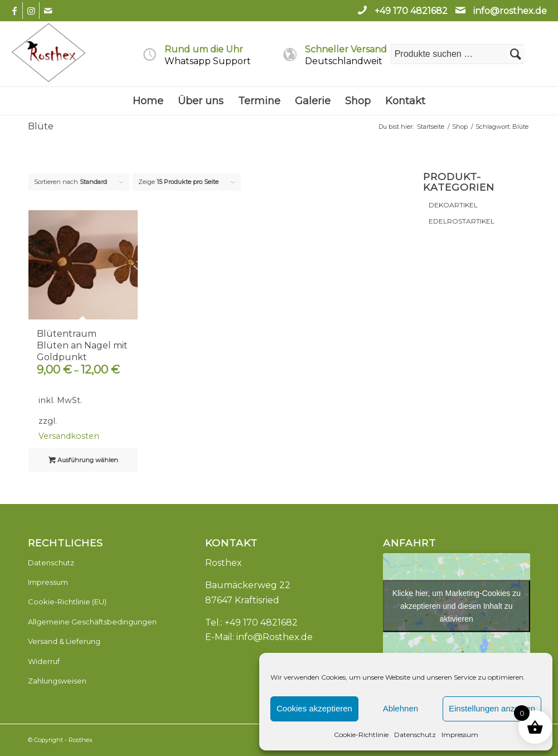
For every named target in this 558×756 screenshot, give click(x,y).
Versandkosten (69, 436)
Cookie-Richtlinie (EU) (67, 602)
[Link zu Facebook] (14, 11)
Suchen (516, 54)
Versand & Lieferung (64, 641)
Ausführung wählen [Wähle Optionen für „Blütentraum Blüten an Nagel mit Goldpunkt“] (83, 460)
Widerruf (44, 661)
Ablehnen (401, 708)
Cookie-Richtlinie (361, 735)
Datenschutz (415, 735)
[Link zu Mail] (48, 11)
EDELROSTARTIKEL (462, 221)
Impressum (460, 735)
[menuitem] (148, 101)
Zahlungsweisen (57, 681)
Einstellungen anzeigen (492, 708)
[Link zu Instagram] (31, 11)
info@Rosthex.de (275, 637)
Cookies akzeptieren (314, 708)
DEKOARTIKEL (453, 205)
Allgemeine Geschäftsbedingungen (92, 622)
